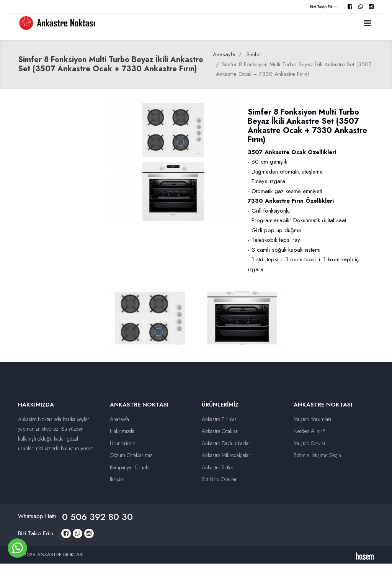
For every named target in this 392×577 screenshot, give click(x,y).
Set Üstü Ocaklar (219, 479)
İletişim (117, 479)
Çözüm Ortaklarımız (131, 455)
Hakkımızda (122, 431)
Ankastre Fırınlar (219, 419)
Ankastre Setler (218, 467)
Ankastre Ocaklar (220, 431)
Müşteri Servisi (309, 443)
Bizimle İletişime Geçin (317, 455)
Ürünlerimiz (122, 443)
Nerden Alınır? (310, 431)
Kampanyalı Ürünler (131, 467)
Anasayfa (224, 54)
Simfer (254, 54)
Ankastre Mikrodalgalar (226, 455)
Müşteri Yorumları (312, 419)
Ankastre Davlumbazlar (226, 443)
